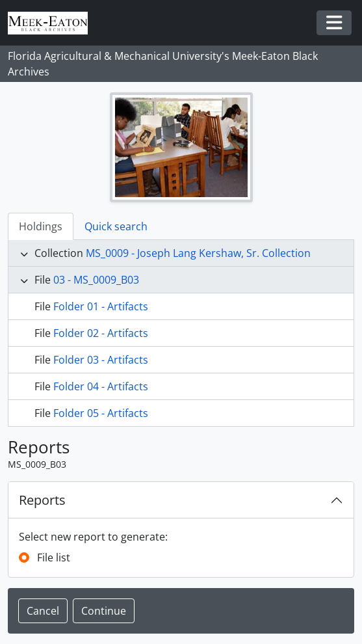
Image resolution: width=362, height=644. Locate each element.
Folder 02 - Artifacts (101, 333)
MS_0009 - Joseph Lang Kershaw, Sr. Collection (198, 253)
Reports (42, 500)
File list (54, 557)
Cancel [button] (43, 611)
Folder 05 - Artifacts (101, 413)
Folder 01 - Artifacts (101, 306)
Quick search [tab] (116, 226)
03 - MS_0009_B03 (96, 280)
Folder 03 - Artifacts (101, 360)
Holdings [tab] (41, 226)
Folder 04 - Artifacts (101, 386)
